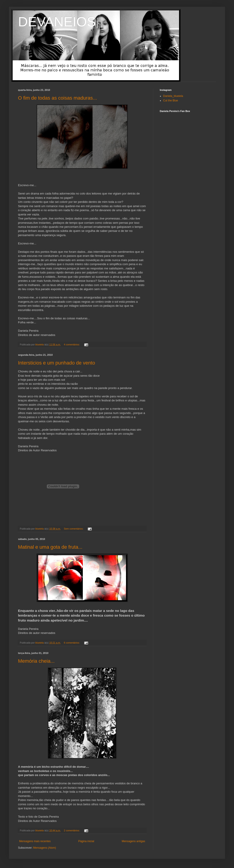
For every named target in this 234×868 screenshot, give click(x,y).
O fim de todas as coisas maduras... (57, 98)
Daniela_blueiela (173, 96)
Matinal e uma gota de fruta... (50, 547)
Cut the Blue (171, 101)
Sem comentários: (74, 529)
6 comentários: (72, 643)
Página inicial (86, 841)
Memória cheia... (36, 661)
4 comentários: (72, 345)
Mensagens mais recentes (35, 841)
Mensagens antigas (133, 841)
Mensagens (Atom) (44, 848)
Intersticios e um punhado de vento (56, 363)
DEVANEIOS (57, 22)
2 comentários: (72, 830)
